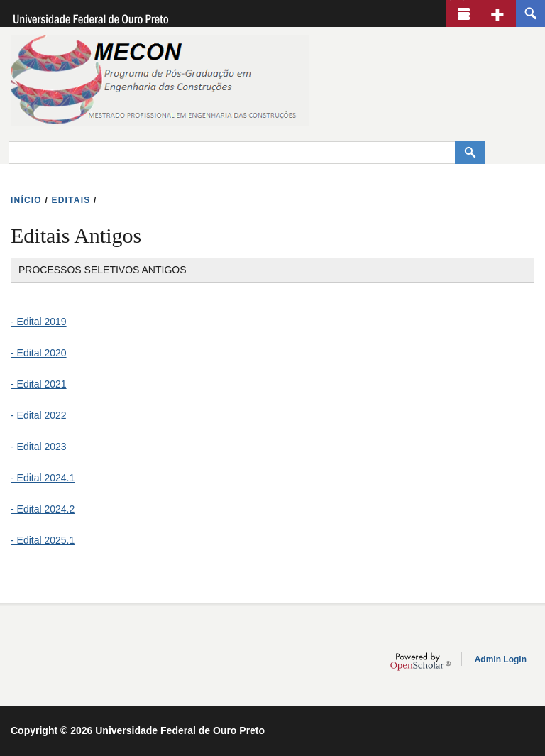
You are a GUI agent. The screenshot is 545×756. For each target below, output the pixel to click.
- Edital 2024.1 (43, 478)
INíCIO (26, 200)
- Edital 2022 (39, 415)
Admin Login (501, 659)
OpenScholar (420, 662)
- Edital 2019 (39, 322)
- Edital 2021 (39, 384)
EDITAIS (71, 200)
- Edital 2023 (39, 447)
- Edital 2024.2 (43, 509)
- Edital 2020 (39, 353)
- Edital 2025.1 (43, 540)
